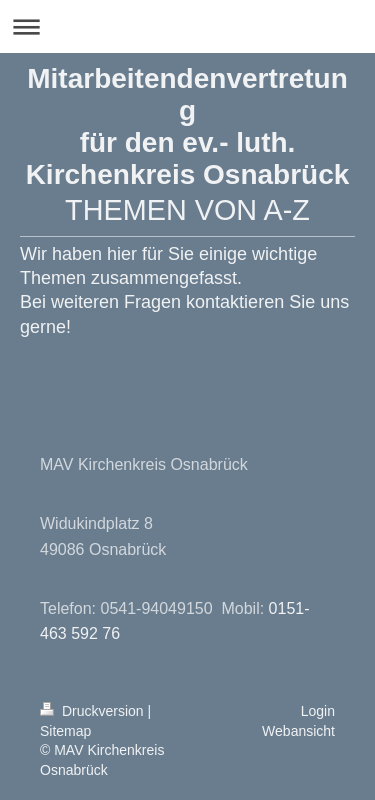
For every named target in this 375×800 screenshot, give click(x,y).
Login (318, 711)
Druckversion (93, 711)
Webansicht (298, 731)
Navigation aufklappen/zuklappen (187, 26)
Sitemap (65, 731)
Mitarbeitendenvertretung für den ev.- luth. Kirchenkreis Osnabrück (188, 126)
